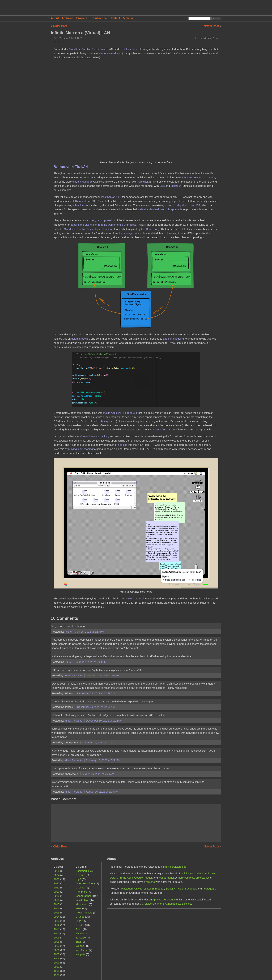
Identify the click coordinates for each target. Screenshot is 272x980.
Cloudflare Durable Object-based (88, 49)
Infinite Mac (206, 38)
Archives (68, 18)
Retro (216, 38)
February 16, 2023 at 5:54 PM (103, 760)
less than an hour (111, 197)
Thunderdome (83, 201)
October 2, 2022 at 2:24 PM (90, 662)
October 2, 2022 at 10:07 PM (103, 675)
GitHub (138, 889)
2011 (57, 929)
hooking (123, 445)
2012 (57, 925)
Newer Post (212, 26)
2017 (57, 904)
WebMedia (82, 950)
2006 (57, 950)
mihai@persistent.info (174, 867)
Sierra (79, 933)
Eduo (68, 662)
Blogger (160, 889)
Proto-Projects (84, 913)
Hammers (81, 892)
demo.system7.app (110, 53)
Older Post (60, 26)
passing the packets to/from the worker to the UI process (103, 225)
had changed (127, 233)
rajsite (69, 632)
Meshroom (82, 904)
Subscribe (100, 18)
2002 (57, 967)
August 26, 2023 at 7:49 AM (98, 774)
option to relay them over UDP (182, 205)
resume (150, 882)
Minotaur (176, 186)
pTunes (80, 917)
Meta (79, 908)
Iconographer (83, 896)
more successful (192, 177)
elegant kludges (82, 182)
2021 (57, 888)
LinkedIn (149, 889)
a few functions (82, 205)
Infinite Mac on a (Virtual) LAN (80, 33)
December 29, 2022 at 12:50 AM (96, 707)
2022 (57, 883)
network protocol (134, 598)
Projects (82, 18)
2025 (57, 871)
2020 (57, 892)
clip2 (78, 879)
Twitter (180, 889)
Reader (80, 925)
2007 (57, 946)
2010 (57, 933)
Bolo (162, 186)
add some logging (173, 339)
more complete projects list (193, 878)
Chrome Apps (125, 878)
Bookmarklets (84, 871)
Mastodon (127, 889)
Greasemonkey (85, 883)
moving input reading (81, 449)
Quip (78, 921)
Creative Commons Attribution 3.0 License (167, 904)
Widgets (80, 954)
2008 (57, 942)
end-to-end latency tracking (93, 436)
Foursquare (209, 889)
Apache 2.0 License (164, 899)
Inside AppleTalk (113, 413)
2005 (57, 954)
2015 (57, 913)
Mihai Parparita (74, 675)
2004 (57, 958)
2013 (57, 921)
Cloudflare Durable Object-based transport (89, 229)
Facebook (191, 889)
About (55, 18)
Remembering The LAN (71, 167)
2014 (57, 917)
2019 (57, 896)
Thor (78, 942)
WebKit (80, 946)
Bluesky (170, 889)
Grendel (80, 888)
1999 (57, 971)
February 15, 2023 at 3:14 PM (99, 742)
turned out (131, 413)
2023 (57, 879)
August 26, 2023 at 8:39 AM (102, 792)
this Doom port (150, 229)
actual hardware (81, 339)
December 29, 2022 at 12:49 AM (96, 693)
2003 (57, 963)
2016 (57, 908)
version (101, 221)
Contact (115, 18)
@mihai (128, 18)
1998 (57, 975)
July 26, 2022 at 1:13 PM (90, 632)
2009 (57, 938)
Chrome (80, 875)
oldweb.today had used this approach (160, 209)
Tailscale (81, 938)
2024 (57, 875)
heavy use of (109, 421)
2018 (57, 900)
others (211, 177)
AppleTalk (143, 182)
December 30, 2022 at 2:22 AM (104, 721)
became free (159, 429)
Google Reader (143, 878)
